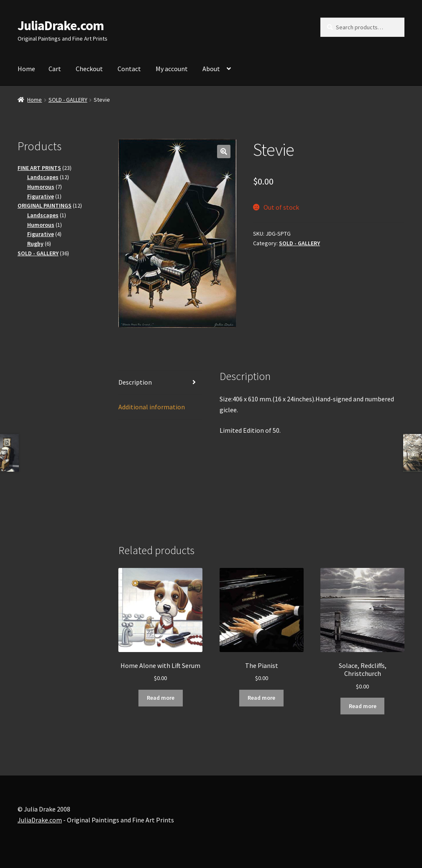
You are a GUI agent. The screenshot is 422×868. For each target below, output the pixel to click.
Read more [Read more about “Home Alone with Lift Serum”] (161, 698)
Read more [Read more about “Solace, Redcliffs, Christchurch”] (363, 706)
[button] (224, 152)
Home (26, 69)
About (211, 69)
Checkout (89, 69)
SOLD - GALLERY (68, 100)
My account (172, 69)
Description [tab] (135, 382)
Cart (55, 69)
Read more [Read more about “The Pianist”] (261, 698)
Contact (129, 69)
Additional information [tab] (152, 407)
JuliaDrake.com (61, 26)
